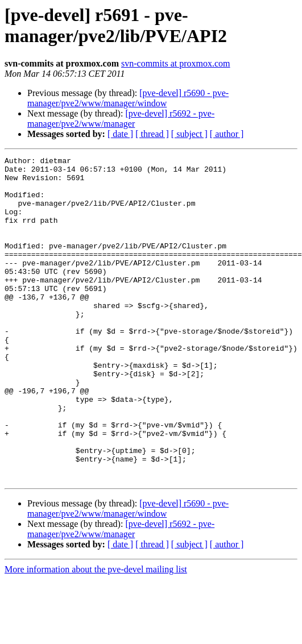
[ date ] (120, 134)
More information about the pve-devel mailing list (96, 634)
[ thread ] (152, 134)
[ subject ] (189, 134)
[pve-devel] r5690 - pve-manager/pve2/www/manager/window (128, 98)
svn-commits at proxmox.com (176, 63)
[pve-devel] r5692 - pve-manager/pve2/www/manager (121, 119)
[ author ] (227, 134)
